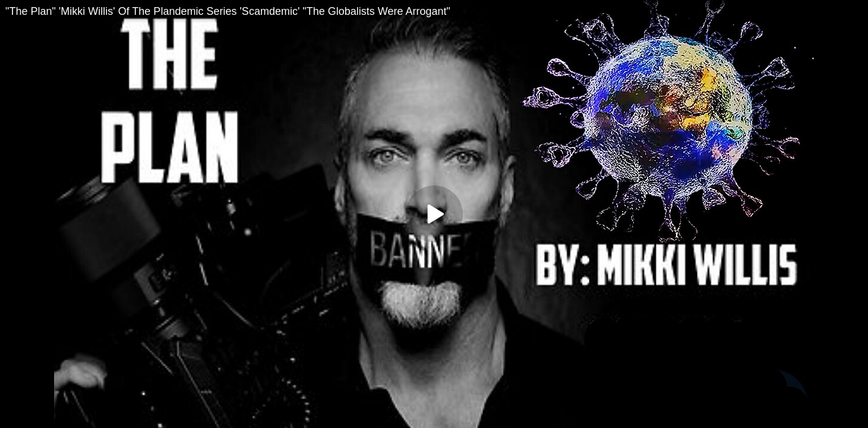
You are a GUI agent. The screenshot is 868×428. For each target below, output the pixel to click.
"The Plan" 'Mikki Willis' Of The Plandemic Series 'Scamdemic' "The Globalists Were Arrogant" (228, 11)
